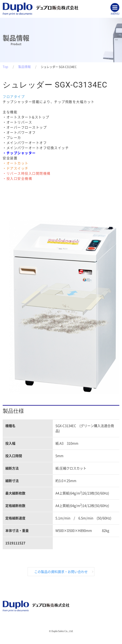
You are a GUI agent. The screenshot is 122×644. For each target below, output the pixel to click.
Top (5, 67)
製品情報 (24, 67)
